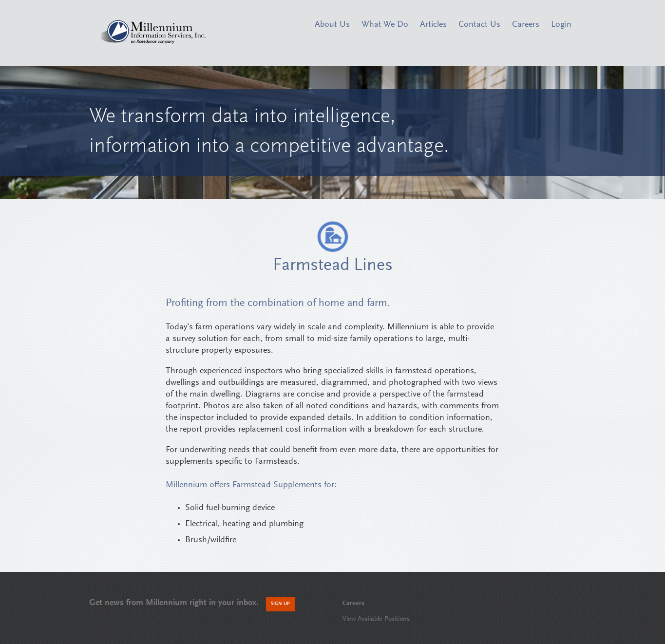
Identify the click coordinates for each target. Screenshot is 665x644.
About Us (332, 25)
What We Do (385, 25)
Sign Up (280, 604)
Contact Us (479, 25)
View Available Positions (376, 619)
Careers (526, 25)
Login (561, 25)
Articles (433, 25)
